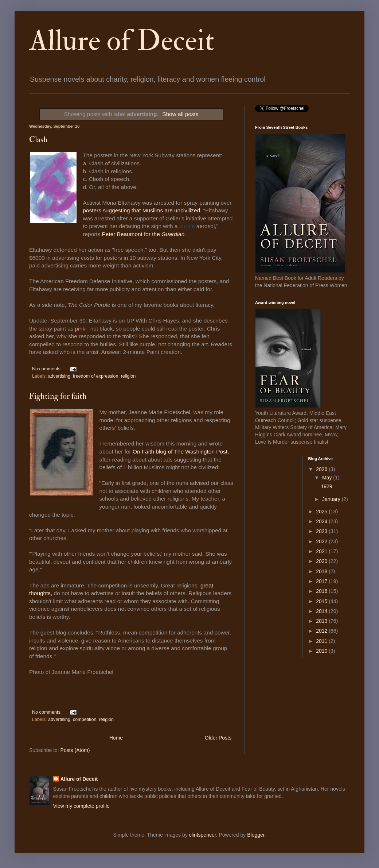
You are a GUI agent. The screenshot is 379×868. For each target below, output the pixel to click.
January (332, 499)
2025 (322, 512)
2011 (322, 641)
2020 (322, 561)
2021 (322, 551)
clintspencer (203, 835)
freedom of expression (96, 376)
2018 (322, 571)
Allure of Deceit (122, 41)
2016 (322, 591)
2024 (322, 521)
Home (116, 738)
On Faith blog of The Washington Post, (181, 452)
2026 (322, 469)
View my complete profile (81, 806)
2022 (322, 541)
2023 (322, 531)
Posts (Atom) (75, 750)
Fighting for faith (58, 396)
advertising (59, 376)
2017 (322, 581)
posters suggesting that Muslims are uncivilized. (142, 210)
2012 (322, 631)
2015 (322, 601)
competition (85, 720)
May (328, 478)
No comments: (48, 369)
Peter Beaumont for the (145, 234)
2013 (322, 621)
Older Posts (218, 738)
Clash (38, 140)
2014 (322, 611)
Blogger (256, 835)
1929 (326, 486)
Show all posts (180, 114)
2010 (322, 651)
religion (128, 376)
